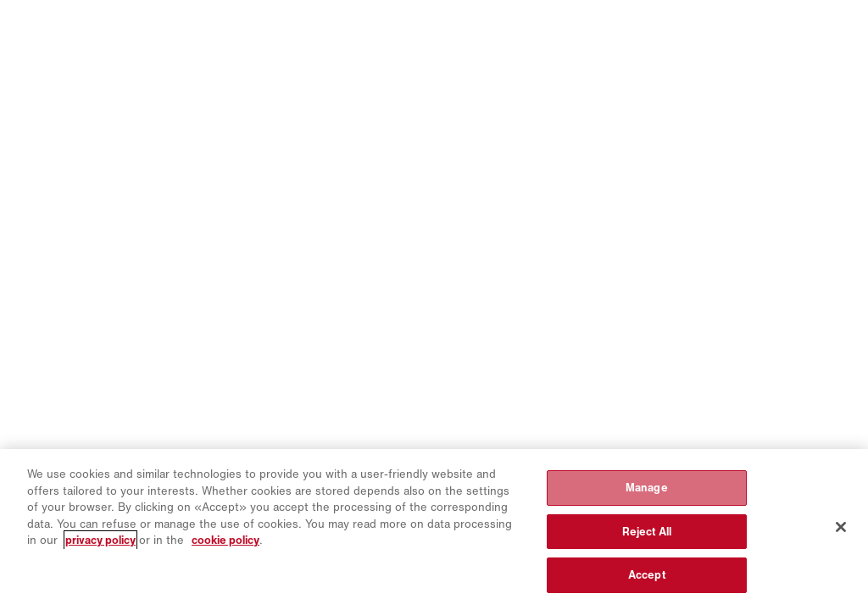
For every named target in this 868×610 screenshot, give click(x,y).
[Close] (841, 527)
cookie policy (225, 540)
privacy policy (100, 540)
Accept (647, 575)
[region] (434, 530)
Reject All (647, 532)
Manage (647, 488)
